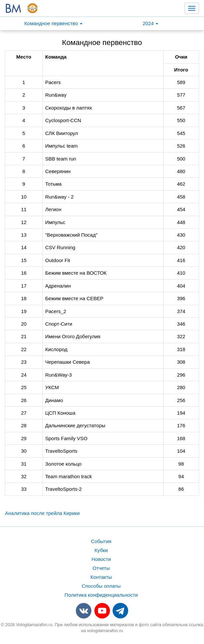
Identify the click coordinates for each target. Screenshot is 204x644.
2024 (151, 23)
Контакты (101, 577)
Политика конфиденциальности (101, 595)
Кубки (101, 550)
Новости (101, 559)
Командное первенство (54, 23)
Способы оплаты (101, 586)
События (101, 541)
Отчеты (101, 568)
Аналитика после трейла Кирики (42, 513)
